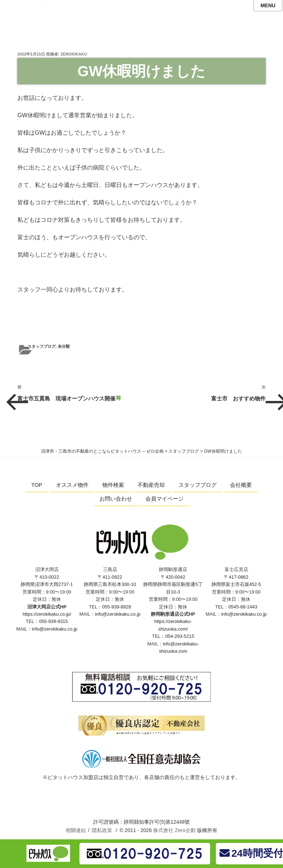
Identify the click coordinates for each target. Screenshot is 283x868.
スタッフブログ (42, 346)
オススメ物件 (72, 485)
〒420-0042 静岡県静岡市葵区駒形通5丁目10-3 (173, 584)
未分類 (64, 346)
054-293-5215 (180, 636)
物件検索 (113, 485)
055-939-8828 (116, 607)
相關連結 (76, 830)
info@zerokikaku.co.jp (55, 629)
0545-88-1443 (243, 607)
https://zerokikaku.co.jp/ (47, 614)
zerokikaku (74, 54)
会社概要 (241, 485)
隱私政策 (102, 830)
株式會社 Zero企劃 (174, 830)
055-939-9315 (53, 621)
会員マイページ (165, 499)
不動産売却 (151, 485)
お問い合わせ (116, 499)
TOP (37, 485)
